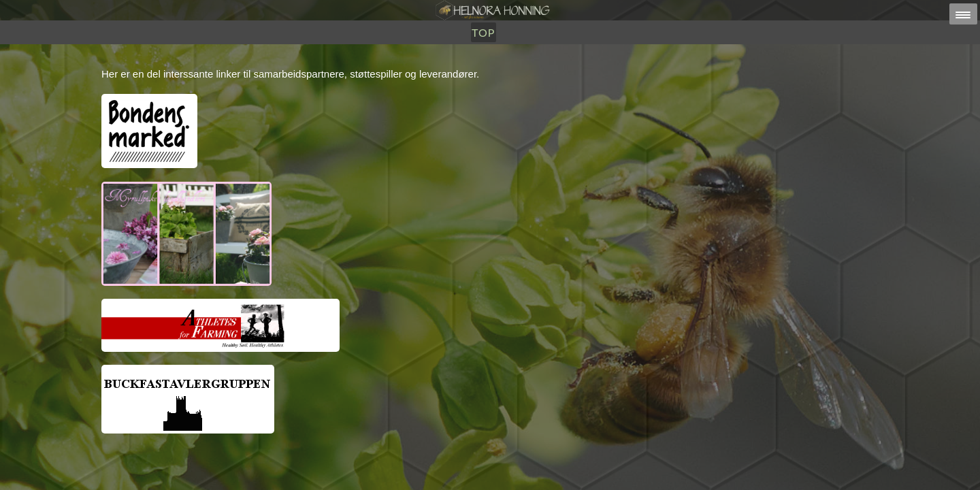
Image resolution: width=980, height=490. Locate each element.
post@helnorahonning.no (599, 464)
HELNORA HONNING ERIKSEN (519, 473)
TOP (551, 80)
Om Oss (509, 80)
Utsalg (456, 80)
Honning (397, 80)
